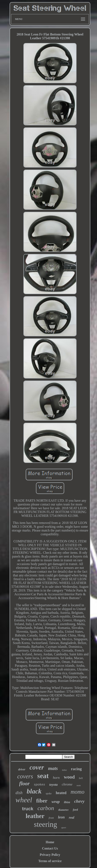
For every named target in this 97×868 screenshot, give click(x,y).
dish (19, 793)
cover (37, 767)
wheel (24, 800)
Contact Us (50, 848)
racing (76, 769)
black (34, 791)
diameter (64, 810)
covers (25, 776)
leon (61, 817)
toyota (54, 785)
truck (28, 809)
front (51, 818)
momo (78, 792)
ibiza (67, 802)
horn (56, 778)
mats (53, 768)
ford (75, 810)
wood (69, 777)
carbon (46, 808)
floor (24, 784)
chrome (67, 784)
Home (50, 842)
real (72, 818)
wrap (56, 802)
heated (61, 793)
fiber (42, 801)
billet (64, 770)
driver (22, 769)
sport (64, 827)
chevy (79, 801)
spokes (40, 785)
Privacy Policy (50, 855)
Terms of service (50, 861)
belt (81, 778)
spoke (49, 793)
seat (43, 776)
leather (35, 816)
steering (45, 824)
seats (79, 785)
